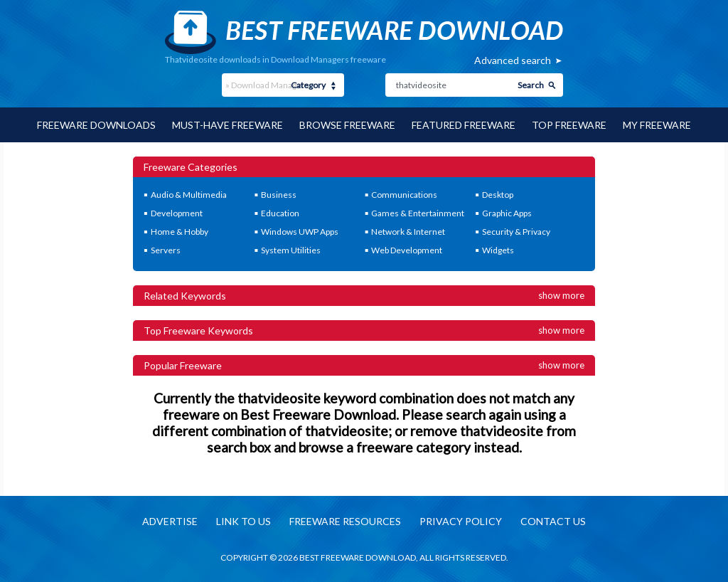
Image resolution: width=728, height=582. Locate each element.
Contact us (553, 521)
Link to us (243, 521)
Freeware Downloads (96, 125)
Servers (166, 250)
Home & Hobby (180, 232)
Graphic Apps (507, 213)
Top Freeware (569, 125)
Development (177, 213)
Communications (404, 195)
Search (531, 85)
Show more (561, 295)
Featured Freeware (464, 125)
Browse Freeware (347, 125)
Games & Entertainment (418, 213)
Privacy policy (461, 521)
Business (279, 195)
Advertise (170, 521)
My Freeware (657, 125)
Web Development (407, 250)
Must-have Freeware (227, 125)
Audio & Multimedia (189, 195)
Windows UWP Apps (300, 232)
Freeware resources (345, 521)
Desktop (498, 195)
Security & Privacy (516, 232)
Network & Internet (408, 232)
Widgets (498, 250)
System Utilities (291, 250)
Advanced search (513, 60)
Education (280, 213)
